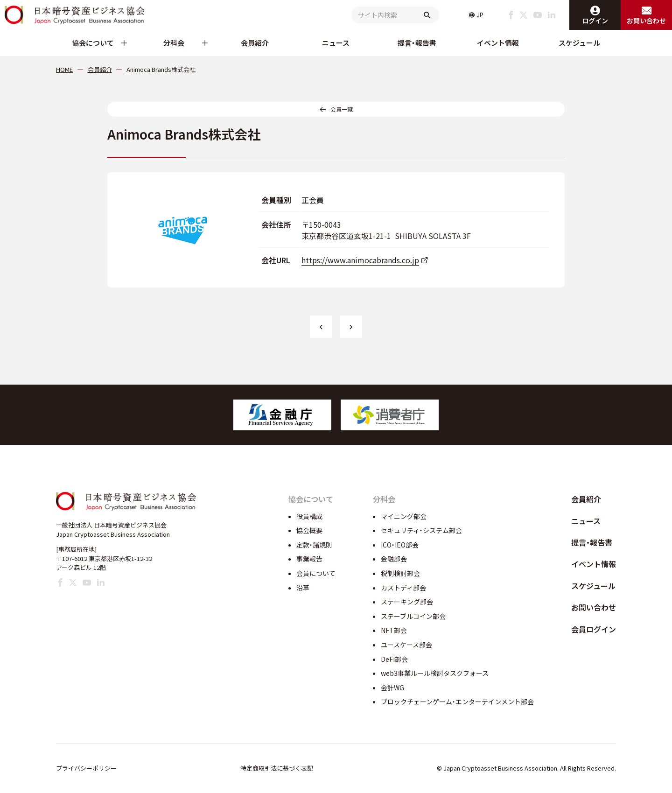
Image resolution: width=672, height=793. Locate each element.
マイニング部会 (404, 516)
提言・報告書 (417, 43)
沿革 (303, 588)
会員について (316, 573)
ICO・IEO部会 (400, 545)
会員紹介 (255, 43)
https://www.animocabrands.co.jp (360, 260)
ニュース (336, 43)
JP (480, 15)
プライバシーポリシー (86, 768)
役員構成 (309, 516)
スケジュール (579, 43)
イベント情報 (498, 43)
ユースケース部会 (406, 645)
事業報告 (309, 559)
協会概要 (309, 530)
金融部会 (394, 559)
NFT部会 (394, 630)
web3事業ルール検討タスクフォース (435, 673)
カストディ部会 (403, 588)
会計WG (392, 688)
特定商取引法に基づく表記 (277, 768)
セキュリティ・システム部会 (421, 530)
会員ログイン (594, 629)
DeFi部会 (394, 659)
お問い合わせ (594, 607)
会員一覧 (342, 109)
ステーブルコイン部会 (413, 616)
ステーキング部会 (407, 602)
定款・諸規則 (314, 545)
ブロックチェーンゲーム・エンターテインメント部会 (457, 702)
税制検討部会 (400, 573)
